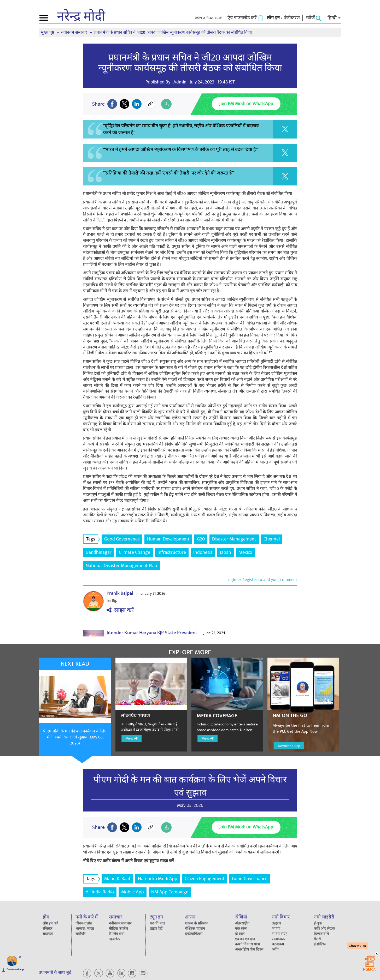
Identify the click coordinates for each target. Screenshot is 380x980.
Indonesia (203, 552)
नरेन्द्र (81, 17)
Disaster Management (234, 539)
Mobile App (133, 892)
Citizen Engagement (205, 879)
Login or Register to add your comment (262, 580)
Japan (226, 552)
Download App (289, 746)
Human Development (168, 539)
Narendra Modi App (158, 879)
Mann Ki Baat (117, 879)
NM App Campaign (170, 892)
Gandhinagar (99, 552)
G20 (201, 539)
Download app (15, 970)
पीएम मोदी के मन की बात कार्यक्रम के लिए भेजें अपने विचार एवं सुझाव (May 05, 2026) (75, 737)
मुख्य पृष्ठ (48, 32)
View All (132, 738)
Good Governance (122, 539)
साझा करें (120, 610)
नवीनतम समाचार (75, 32)
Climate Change (135, 552)
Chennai (272, 539)
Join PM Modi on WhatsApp (246, 104)
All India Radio (100, 892)
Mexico (245, 552)
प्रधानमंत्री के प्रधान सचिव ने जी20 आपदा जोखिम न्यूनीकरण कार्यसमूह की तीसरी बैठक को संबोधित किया (173, 32)
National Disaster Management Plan (121, 566)
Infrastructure (172, 552)
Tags (92, 539)
